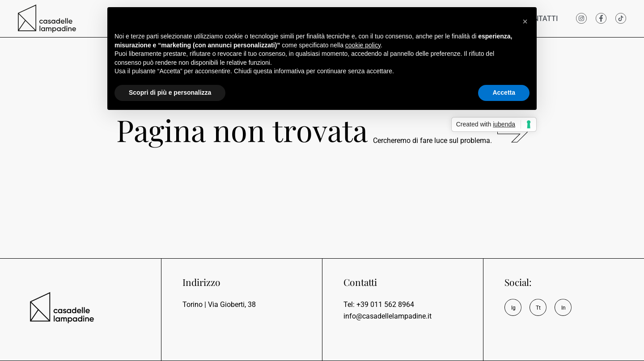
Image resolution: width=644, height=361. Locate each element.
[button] (525, 21)
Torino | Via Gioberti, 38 (219, 304)
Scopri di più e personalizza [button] (170, 92)
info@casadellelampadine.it (388, 316)
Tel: (350, 304)
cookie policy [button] (363, 45)
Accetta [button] (504, 92)
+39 (385, 304)
